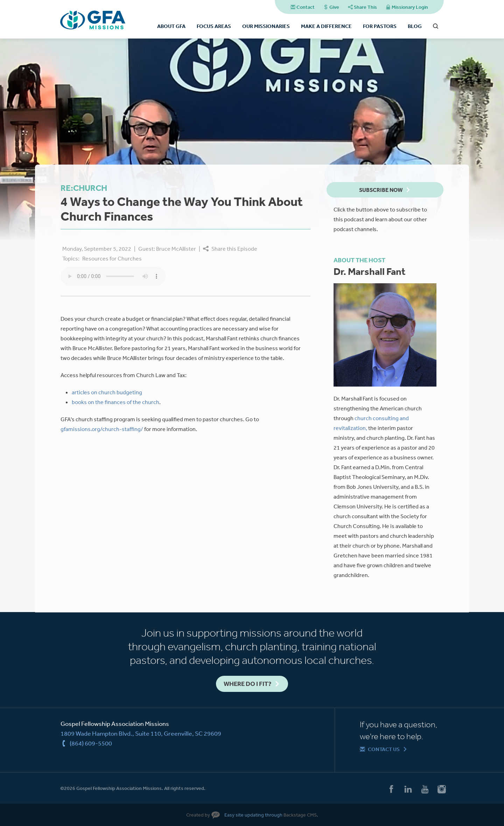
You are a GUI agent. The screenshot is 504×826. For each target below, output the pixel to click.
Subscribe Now (381, 190)
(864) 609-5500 (91, 743)
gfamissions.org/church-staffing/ (102, 429)
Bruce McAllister (176, 249)
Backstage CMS (300, 815)
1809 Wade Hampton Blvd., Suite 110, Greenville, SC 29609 (141, 733)
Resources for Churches (112, 258)
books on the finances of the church (115, 402)
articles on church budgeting (107, 392)
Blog (415, 26)
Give (334, 7)
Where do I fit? (247, 684)
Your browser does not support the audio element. (113, 276)
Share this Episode (234, 249)
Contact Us (384, 749)
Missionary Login (410, 7)
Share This (365, 7)
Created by (198, 815)
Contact (306, 7)
